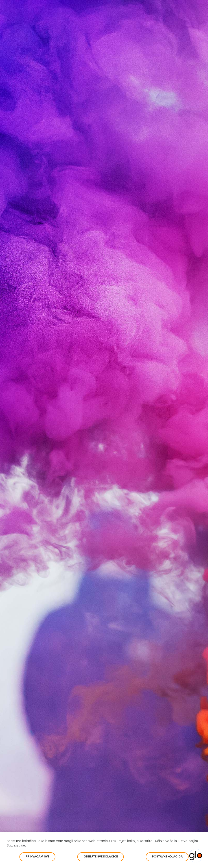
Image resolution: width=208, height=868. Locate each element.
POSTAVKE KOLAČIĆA (167, 857)
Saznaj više (16, 846)
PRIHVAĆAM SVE (37, 857)
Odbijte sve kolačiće (101, 857)
